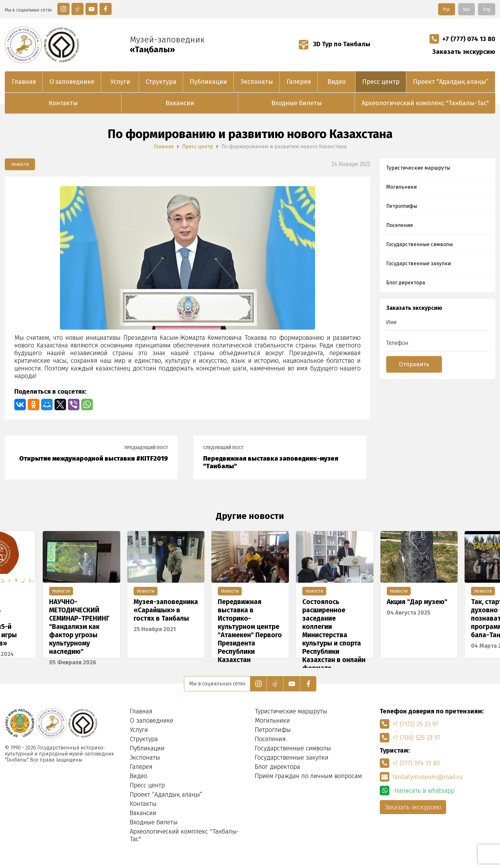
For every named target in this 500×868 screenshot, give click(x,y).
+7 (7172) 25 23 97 (409, 724)
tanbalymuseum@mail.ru (421, 777)
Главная (24, 82)
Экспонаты (257, 82)
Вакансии (180, 103)
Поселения (400, 225)
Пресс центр (381, 82)
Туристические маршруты (418, 168)
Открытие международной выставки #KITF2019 (91, 454)
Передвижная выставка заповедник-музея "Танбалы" (280, 457)
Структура (161, 82)
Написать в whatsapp (417, 791)
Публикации (208, 82)
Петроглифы (402, 206)
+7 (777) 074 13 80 (462, 39)
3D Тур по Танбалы (335, 44)
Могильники (401, 187)
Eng (487, 9)
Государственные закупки (419, 263)
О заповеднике (72, 82)
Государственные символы (419, 244)
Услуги (120, 82)
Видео (337, 82)
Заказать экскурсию (464, 52)
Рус (447, 9)
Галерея (299, 82)
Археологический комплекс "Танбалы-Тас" (425, 103)
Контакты (63, 103)
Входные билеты (297, 103)
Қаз (467, 9)
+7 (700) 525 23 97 (410, 738)
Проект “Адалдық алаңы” (451, 82)
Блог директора (406, 283)
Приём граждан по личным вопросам (308, 776)
